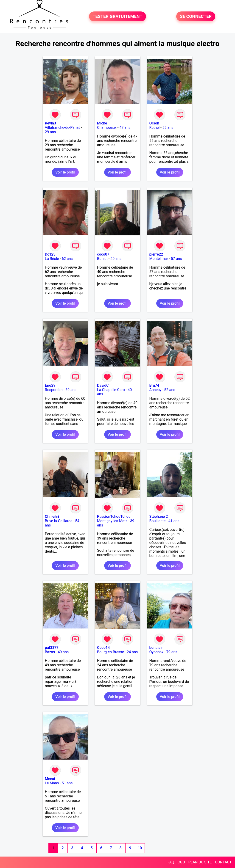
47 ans (125, 128)
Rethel (155, 128)
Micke (102, 123)
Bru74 (154, 385)
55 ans (168, 128)
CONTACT (223, 862)
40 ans (116, 259)
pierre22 (156, 254)
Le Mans (52, 783)
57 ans (176, 259)
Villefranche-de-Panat (62, 128)
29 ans (50, 132)
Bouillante (158, 521)
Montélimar (159, 259)
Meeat (50, 779)
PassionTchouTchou (114, 517)
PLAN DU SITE (200, 862)
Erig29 (50, 385)
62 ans (67, 259)
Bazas (50, 652)
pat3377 (52, 648)
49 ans (63, 652)
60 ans (71, 390)
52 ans (170, 390)
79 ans (172, 652)
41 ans (174, 521)
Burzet (102, 259)
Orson (154, 123)
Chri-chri (52, 517)
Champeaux (107, 128)
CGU (181, 862)
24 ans (132, 652)
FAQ (171, 862)
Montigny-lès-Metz (112, 521)
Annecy (155, 390)
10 (140, 848)
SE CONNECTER (196, 16)
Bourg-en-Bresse (111, 652)
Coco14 (103, 648)
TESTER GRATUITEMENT (118, 16)
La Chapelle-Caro (111, 390)
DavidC (103, 385)
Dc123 (50, 254)
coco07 (103, 254)
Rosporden (54, 390)
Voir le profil (65, 172)
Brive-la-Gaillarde (59, 521)
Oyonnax (157, 652)
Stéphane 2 (159, 517)
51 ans (67, 783)
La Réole (52, 259)
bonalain (156, 648)
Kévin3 (50, 123)
